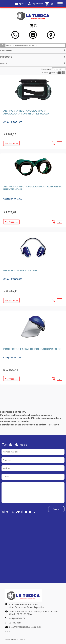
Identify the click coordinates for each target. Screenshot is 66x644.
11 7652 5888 (15, 623)
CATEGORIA (33, 50)
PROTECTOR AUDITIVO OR (20, 271)
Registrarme (38, 4)
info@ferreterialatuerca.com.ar (25, 627)
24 (52, 73)
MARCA (33, 63)
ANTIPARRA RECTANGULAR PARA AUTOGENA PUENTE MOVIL (32, 188)
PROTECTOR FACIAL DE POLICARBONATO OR (32, 349)
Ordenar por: (54, 69)
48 (54, 73)
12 (50, 73)
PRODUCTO (33, 57)
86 (56, 73)
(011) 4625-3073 (17, 618)
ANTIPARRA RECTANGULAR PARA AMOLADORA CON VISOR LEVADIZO (26, 112)
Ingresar (23, 4)
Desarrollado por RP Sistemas (15, 640)
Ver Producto (11, 143)
